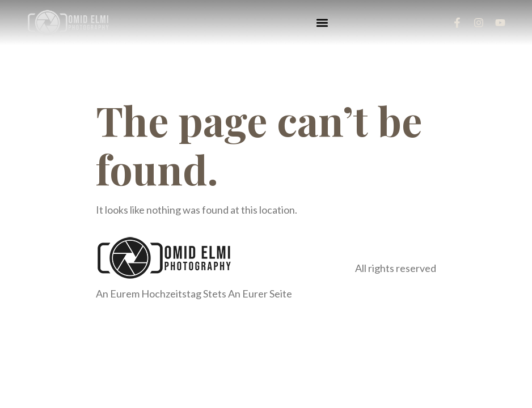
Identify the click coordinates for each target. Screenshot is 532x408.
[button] (322, 23)
